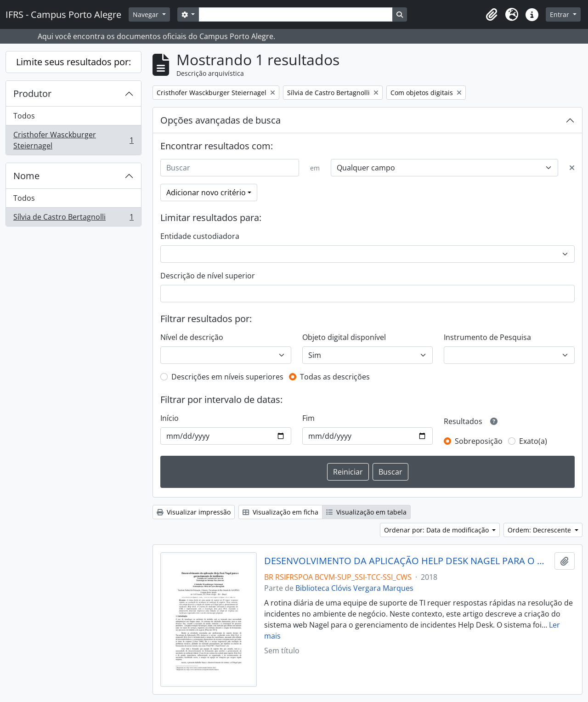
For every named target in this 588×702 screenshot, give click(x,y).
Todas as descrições (335, 377)
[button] (492, 15)
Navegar (147, 14)
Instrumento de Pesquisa (487, 337)
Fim (308, 418)
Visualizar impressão (194, 512)
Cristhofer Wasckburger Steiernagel (73, 140)
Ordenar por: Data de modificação (437, 530)
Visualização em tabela (366, 512)
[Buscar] (230, 168)
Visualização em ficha (280, 512)
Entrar (560, 14)
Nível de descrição (192, 337)
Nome (26, 176)
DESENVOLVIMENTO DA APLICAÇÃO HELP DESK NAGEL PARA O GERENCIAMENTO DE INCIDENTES (408, 561)
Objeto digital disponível (344, 337)
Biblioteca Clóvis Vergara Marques (354, 588)
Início (170, 418)
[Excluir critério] (572, 168)
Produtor (32, 93)
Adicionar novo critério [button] (206, 192)
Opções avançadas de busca (220, 120)
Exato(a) (533, 441)
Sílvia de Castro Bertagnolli (73, 219)
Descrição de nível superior (208, 276)
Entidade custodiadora (200, 236)
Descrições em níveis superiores (227, 377)
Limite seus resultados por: (73, 62)
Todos (24, 116)
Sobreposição (479, 441)
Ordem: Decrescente (540, 530)
